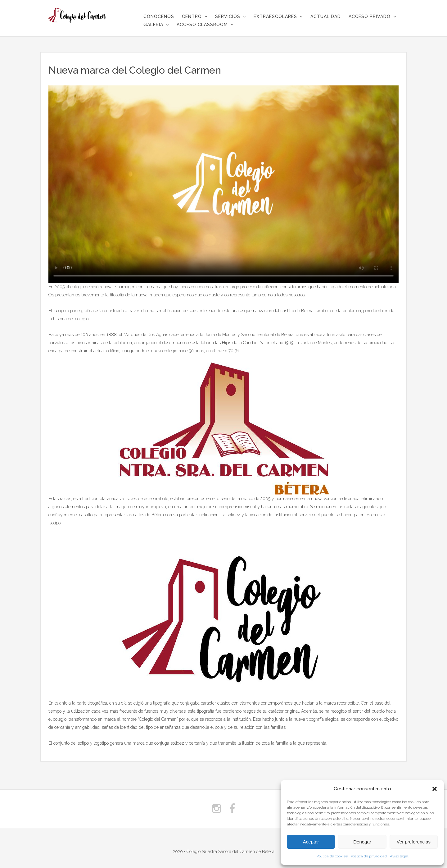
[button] (435, 789)
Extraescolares (275, 16)
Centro (192, 16)
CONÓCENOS (159, 16)
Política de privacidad (369, 856)
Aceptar (311, 842)
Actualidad (326, 16)
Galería (153, 25)
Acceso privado (370, 16)
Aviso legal (399, 856)
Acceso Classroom (202, 25)
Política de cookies (332, 856)
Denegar (362, 842)
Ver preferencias (414, 842)
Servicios (228, 16)
